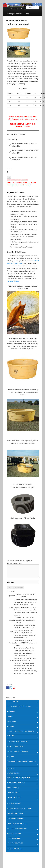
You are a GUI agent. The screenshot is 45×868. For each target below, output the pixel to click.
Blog (27, 14)
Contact (24, 9)
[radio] (23, 145)
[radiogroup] (23, 152)
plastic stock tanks (13, 281)
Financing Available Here (15, 14)
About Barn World (12, 9)
